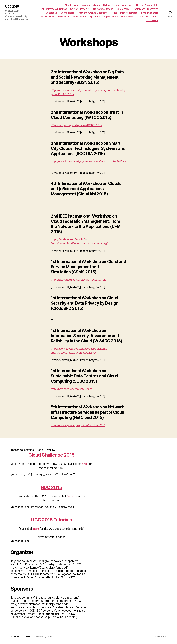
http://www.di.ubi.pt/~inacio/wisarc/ (75, 353)
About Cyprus (72, 5)
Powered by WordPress (46, 637)
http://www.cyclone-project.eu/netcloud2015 (79, 425)
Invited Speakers (150, 13)
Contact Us (51, 13)
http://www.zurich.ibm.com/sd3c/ (72, 389)
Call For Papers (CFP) (147, 5)
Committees (123, 9)
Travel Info (143, 17)
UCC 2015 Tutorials (51, 520)
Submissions (128, 17)
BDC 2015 (51, 487)
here (85, 464)
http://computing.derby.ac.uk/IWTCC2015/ (78, 125)
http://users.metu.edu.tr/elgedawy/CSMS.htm (80, 280)
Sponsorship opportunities (104, 17)
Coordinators (67, 13)
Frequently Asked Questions (92, 13)
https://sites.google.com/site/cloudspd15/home (80, 349)
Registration (63, 17)
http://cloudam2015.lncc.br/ (69, 239)
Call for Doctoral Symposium (118, 5)
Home (114, 13)
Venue (155, 17)
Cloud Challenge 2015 (51, 455)
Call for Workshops (103, 9)
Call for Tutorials (79, 9)
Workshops (152, 20)
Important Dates (129, 13)
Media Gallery (47, 17)
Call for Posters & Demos (54, 9)
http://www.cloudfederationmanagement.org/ (81, 244)
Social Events (80, 17)
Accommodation (91, 5)
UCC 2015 (12, 7)
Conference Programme (146, 9)
